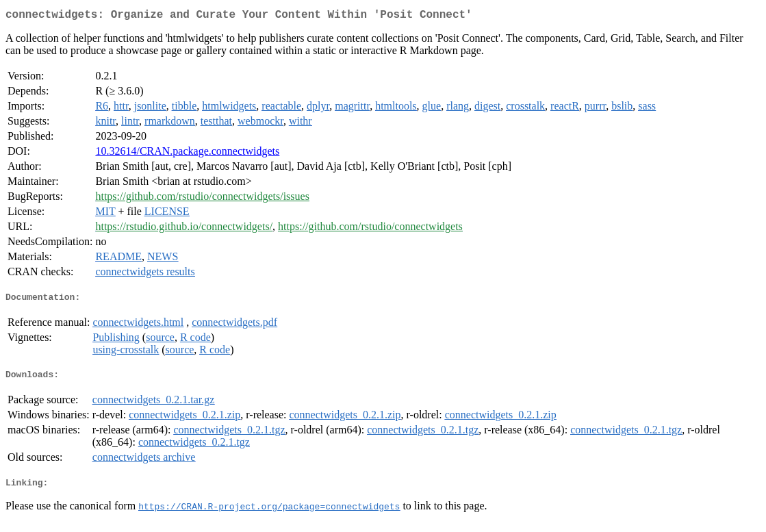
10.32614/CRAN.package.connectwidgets (187, 154)
